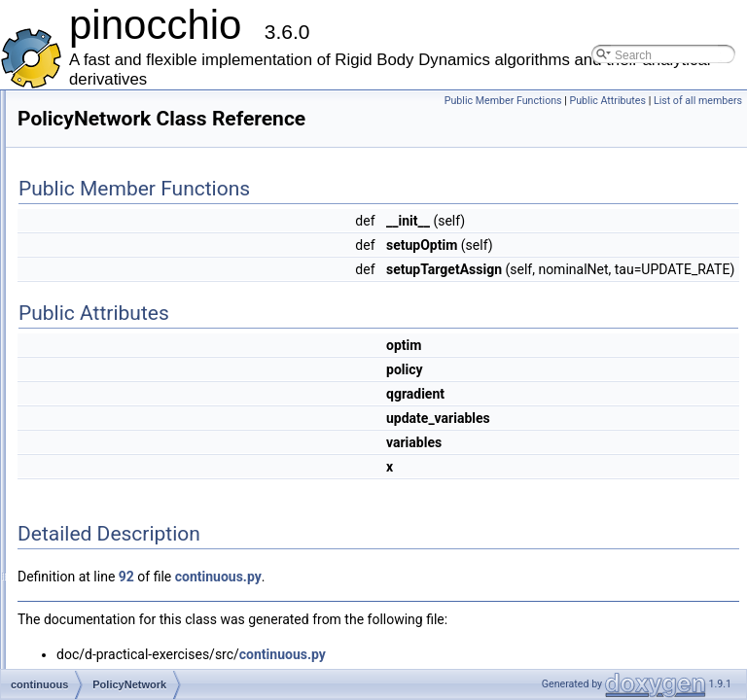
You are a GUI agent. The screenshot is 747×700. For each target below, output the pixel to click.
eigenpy (85, 517)
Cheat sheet (65, 239)
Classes (54, 303)
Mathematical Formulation (100, 154)
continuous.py (462, 625)
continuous (92, 367)
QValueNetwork (120, 410)
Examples (59, 132)
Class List (74, 325)
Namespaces (67, 282)
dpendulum (93, 474)
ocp (73, 624)
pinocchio (89, 667)
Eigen (79, 496)
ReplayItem (109, 432)
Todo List (56, 218)
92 (370, 625)
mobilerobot (95, 603)
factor (79, 539)
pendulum (90, 646)
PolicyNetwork (117, 389)
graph (79, 581)
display (82, 453)
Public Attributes (699, 101)
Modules (55, 261)
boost (78, 346)
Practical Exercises (82, 175)
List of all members (698, 122)
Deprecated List (74, 196)
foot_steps (91, 560)
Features (56, 111)
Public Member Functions (595, 101)
